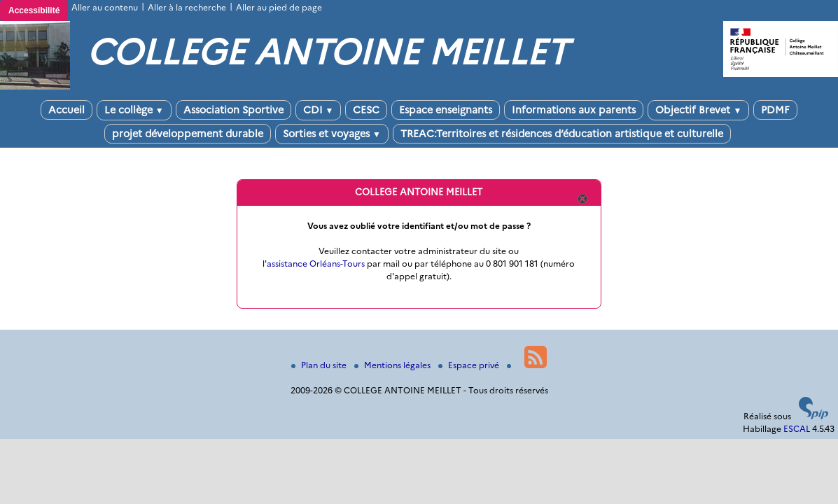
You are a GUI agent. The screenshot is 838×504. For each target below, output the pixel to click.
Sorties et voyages (332, 134)
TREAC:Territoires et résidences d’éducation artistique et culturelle (562, 134)
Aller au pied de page (279, 7)
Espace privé (470, 365)
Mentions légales (393, 365)
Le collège (134, 110)
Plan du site (320, 365)
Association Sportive (233, 110)
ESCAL (797, 429)
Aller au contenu (105, 7)
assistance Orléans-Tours (316, 264)
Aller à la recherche (187, 7)
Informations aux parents (574, 110)
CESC (366, 110)
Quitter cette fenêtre (582, 199)
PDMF (775, 110)
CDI (319, 110)
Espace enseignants (446, 110)
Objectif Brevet (698, 110)
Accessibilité (34, 10)
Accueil (67, 110)
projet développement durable (188, 134)
